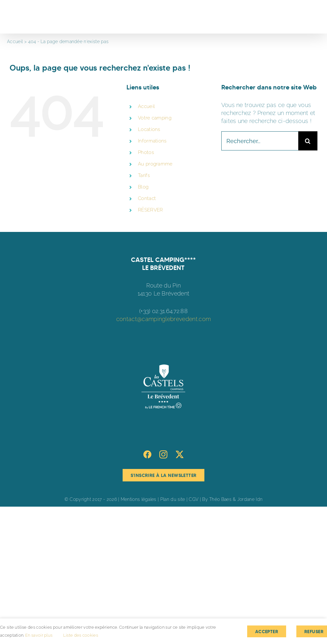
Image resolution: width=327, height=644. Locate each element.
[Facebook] (147, 454)
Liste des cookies (81, 635)
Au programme (155, 164)
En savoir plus (39, 635)
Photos (146, 152)
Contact (147, 198)
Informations (152, 141)
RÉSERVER (150, 210)
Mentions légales (139, 499)
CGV (194, 499)
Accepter (267, 632)
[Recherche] (308, 141)
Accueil (146, 106)
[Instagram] (163, 454)
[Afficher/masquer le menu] (313, 17)
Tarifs (144, 175)
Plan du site (173, 499)
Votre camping (155, 118)
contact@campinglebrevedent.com (163, 319)
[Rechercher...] (260, 141)
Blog (143, 187)
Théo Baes (220, 499)
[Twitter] (180, 454)
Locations (149, 129)
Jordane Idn (250, 499)
